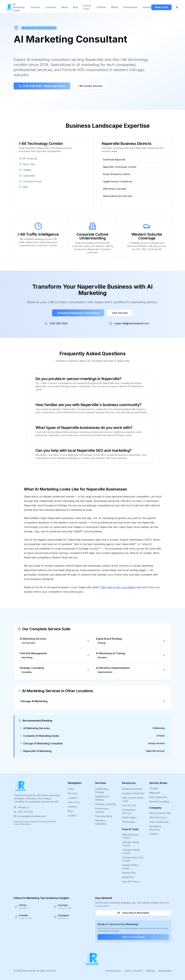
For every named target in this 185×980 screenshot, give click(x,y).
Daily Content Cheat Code (133, 799)
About (65, 7)
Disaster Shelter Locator (130, 867)
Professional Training (102, 810)
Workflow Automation (101, 822)
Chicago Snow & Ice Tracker (133, 859)
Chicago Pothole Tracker (131, 851)
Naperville (155, 793)
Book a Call (161, 7)
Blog (75, 7)
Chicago (154, 788)
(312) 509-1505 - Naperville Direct (42, 86)
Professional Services (129, 811)
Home (71, 789)
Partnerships (130, 7)
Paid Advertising (104, 816)
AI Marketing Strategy (102, 790)
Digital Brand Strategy (102, 798)
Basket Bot (128, 877)
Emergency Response (155, 828)
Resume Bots (129, 873)
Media (115, 7)
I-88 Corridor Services (90, 86)
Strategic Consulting (106, 804)
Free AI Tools (87, 7)
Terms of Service (133, 971)
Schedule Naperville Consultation (78, 313)
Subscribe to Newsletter (133, 913)
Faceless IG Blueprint (133, 793)
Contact (147, 7)
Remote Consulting (159, 802)
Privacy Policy (113, 971)
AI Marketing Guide (19, 7)
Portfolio (101, 7)
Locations (51, 7)
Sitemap (151, 971)
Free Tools (74, 802)
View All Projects (131, 882)
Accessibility (165, 971)
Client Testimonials (159, 822)
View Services (120, 313)
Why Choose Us (158, 817)
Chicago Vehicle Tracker (131, 844)
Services (35, 7)
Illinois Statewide (158, 797)
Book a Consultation (133, 937)
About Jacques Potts (160, 813)
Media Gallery (129, 817)
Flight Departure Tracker (131, 836)
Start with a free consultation (118, 587)
